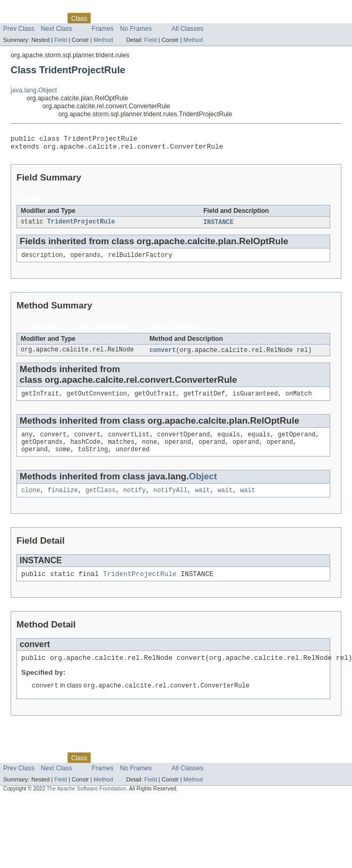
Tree (121, 18)
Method (103, 40)
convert (162, 355)
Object (203, 486)
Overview (17, 18)
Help (203, 18)
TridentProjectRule (81, 226)
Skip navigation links (29, 9)
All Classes (187, 29)
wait (202, 501)
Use (102, 18)
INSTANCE (218, 226)
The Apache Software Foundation (87, 803)
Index (182, 18)
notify (135, 501)
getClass (101, 501)
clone (31, 501)
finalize (63, 501)
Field (61, 40)
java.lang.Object (34, 90)
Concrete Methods (173, 332)
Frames (103, 29)
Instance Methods (101, 332)
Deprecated (151, 18)
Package (49, 18)
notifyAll (170, 501)
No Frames (136, 29)
